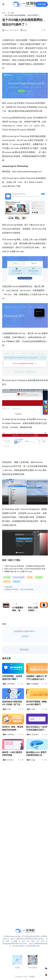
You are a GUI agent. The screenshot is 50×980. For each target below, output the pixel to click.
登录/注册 (42, 4)
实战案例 (35, 684)
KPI (9, 709)
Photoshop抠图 (19, 577)
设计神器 (11, 13)
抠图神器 (17, 582)
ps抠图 (30, 577)
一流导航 (31, 977)
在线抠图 (39, 577)
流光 (24, 30)
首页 (4, 13)
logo (34, 709)
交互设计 (35, 735)
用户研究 (11, 684)
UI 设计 (11, 760)
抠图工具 (7, 582)
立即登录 (25, 636)
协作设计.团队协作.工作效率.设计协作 (12, 735)
